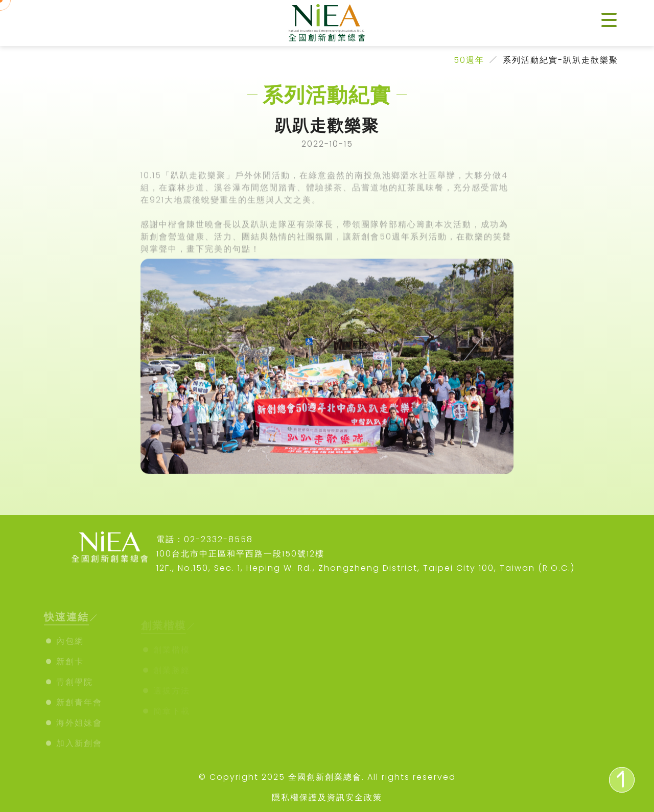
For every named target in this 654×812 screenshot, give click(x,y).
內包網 (70, 646)
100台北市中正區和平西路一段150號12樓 (240, 554)
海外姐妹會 (79, 727)
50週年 (469, 60)
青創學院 (75, 687)
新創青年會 (79, 707)
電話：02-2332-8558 (205, 539)
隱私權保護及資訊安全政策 (327, 797)
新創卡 (70, 666)
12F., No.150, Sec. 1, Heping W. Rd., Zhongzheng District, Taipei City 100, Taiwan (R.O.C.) (366, 568)
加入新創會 (79, 748)
